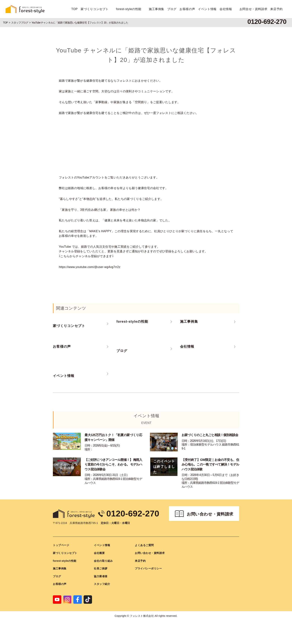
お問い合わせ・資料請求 (210, 514)
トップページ (61, 545)
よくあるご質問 (144, 545)
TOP (75, 9)
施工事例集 (157, 9)
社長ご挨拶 (101, 568)
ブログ (172, 9)
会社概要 (99, 553)
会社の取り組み (103, 561)
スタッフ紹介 (102, 584)
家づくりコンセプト (95, 9)
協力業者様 (101, 576)
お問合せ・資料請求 (253, 9)
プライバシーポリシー (148, 568)
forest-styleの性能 (129, 9)
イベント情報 (207, 9)
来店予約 (276, 9)
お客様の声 (187, 9)
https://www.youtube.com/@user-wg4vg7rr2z (90, 267)
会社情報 (226, 9)
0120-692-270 (133, 514)
